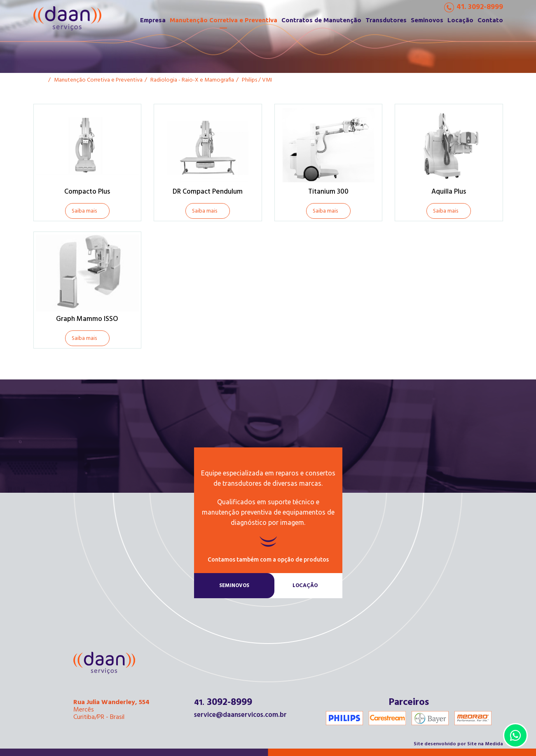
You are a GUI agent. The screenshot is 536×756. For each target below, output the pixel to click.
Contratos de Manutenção (321, 20)
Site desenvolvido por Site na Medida (458, 744)
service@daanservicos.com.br (240, 715)
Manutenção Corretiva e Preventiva (224, 20)
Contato (490, 20)
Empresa (153, 20)
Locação (460, 20)
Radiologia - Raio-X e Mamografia (192, 80)
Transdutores (386, 20)
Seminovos (427, 20)
